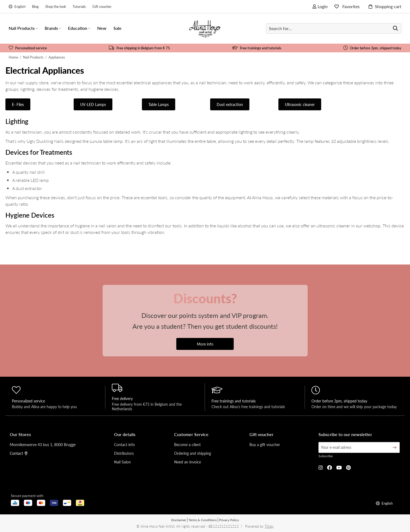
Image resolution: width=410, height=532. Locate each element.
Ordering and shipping (193, 453)
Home (13, 57)
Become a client (187, 444)
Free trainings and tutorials (257, 48)
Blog (35, 6)
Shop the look (56, 6)
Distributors (124, 453)
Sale (118, 28)
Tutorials (79, 6)
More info (205, 344)
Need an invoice (188, 462)
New (102, 28)
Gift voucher (102, 6)
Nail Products (33, 57)
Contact (19, 453)
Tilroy (269, 526)
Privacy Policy (229, 520)
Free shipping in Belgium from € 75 (139, 48)
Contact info (124, 444)
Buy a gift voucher (265, 444)
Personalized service (28, 48)
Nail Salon (122, 462)
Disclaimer (179, 520)
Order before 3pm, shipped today (372, 48)
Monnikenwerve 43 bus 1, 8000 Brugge (43, 444)
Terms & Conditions (203, 520)
